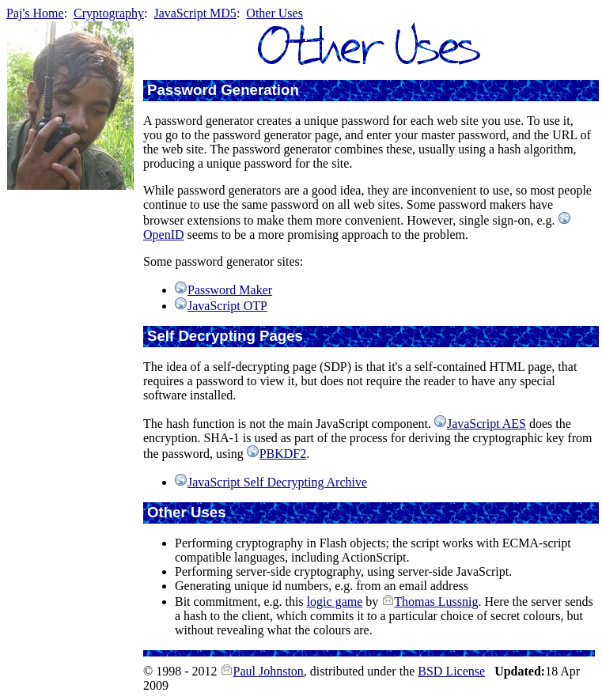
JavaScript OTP (227, 306)
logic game (335, 602)
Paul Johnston (268, 671)
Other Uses (274, 13)
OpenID (164, 235)
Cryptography (109, 13)
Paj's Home (35, 13)
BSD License (451, 671)
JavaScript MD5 (195, 13)
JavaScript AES (487, 424)
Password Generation (223, 90)
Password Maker (230, 290)
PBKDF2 (283, 454)
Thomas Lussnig (436, 602)
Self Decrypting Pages (225, 336)
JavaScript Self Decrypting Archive (277, 482)
